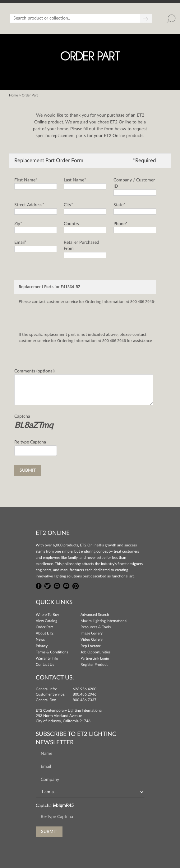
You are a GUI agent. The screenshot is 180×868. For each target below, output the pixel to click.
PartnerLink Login (95, 658)
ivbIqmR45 (63, 806)
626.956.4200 (85, 689)
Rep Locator (90, 646)
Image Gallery (92, 633)
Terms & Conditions (52, 652)
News (40, 639)
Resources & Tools (96, 627)
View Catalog (46, 621)
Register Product (94, 665)
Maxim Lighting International (104, 621)
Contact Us (45, 665)
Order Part (44, 627)
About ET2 (45, 633)
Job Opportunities (95, 652)
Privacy (42, 646)
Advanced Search (95, 615)
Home (14, 95)
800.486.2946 (85, 694)
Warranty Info (47, 658)
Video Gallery (92, 639)
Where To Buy (47, 615)
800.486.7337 (85, 700)
